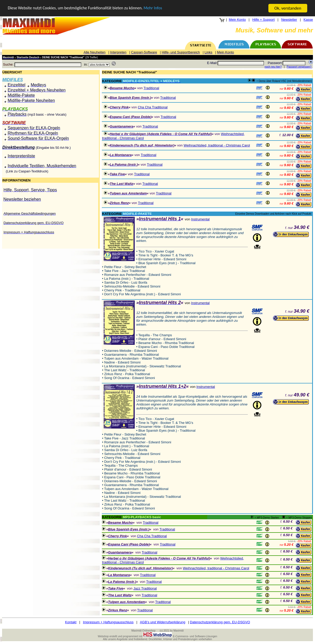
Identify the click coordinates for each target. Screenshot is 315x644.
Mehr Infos (161, 8)
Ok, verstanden (288, 8)
